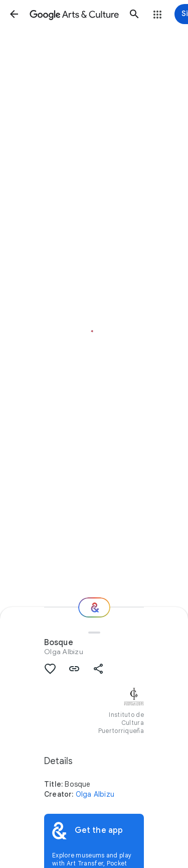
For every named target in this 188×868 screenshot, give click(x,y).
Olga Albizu (64, 652)
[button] (14, 14)
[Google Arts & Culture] (74, 14)
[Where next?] (94, 607)
